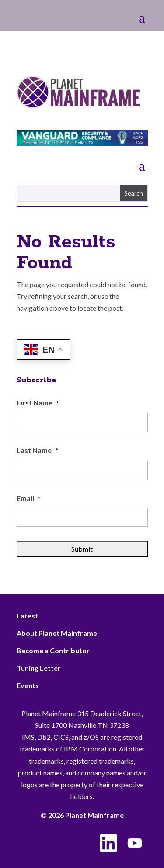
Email (29, 498)
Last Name (37, 450)
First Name (38, 403)
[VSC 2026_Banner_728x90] (82, 143)
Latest (27, 616)
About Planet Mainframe (57, 633)
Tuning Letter (39, 668)
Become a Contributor (53, 650)
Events (28, 685)
